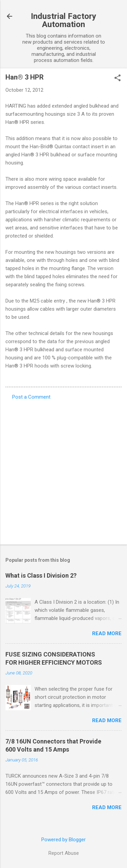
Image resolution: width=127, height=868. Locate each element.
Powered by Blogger (63, 840)
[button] (118, 79)
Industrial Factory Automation (63, 20)
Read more (107, 633)
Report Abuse (64, 853)
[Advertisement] (63, 470)
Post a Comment (31, 397)
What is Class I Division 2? (41, 575)
